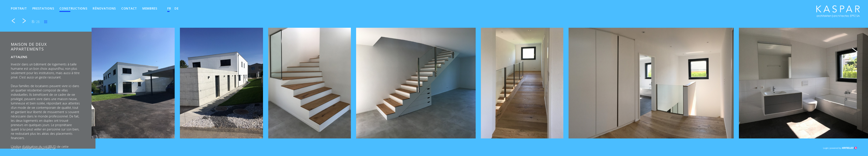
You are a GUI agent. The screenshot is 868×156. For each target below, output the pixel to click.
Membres (150, 8)
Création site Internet (843, 148)
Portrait (19, 8)
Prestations (43, 8)
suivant (24, 21)
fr (169, 8)
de (176, 8)
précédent (13, 21)
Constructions (73, 8)
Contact (129, 8)
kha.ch (838, 13)
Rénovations (104, 8)
